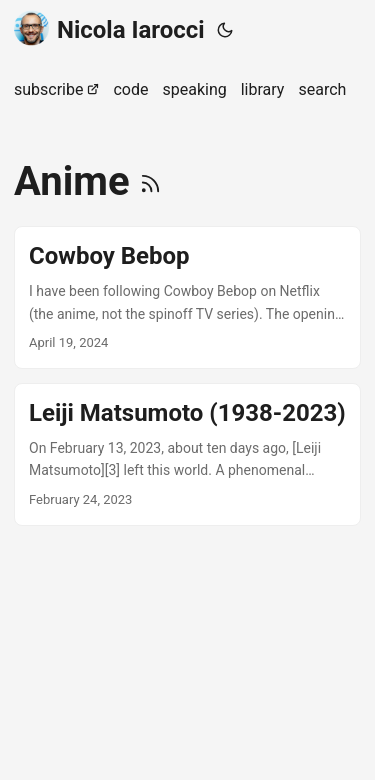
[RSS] (150, 181)
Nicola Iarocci (109, 28)
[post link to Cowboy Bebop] (187, 297)
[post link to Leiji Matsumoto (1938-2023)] (187, 454)
